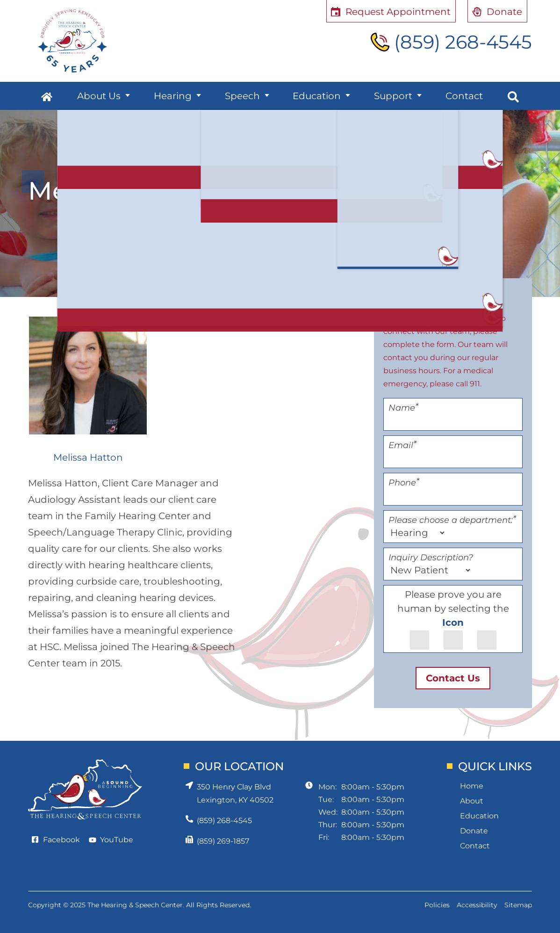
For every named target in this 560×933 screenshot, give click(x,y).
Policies (437, 905)
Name (403, 408)
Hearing (173, 96)
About (472, 801)
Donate (474, 831)
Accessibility (477, 905)
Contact (464, 96)
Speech (242, 96)
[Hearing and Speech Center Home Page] (72, 41)
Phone (404, 483)
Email (402, 445)
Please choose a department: (452, 520)
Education (317, 96)
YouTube (117, 840)
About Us (99, 96)
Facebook (61, 840)
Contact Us (453, 678)
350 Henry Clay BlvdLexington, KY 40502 (235, 793)
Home (472, 786)
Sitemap (518, 905)
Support (393, 96)
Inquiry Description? (431, 557)
